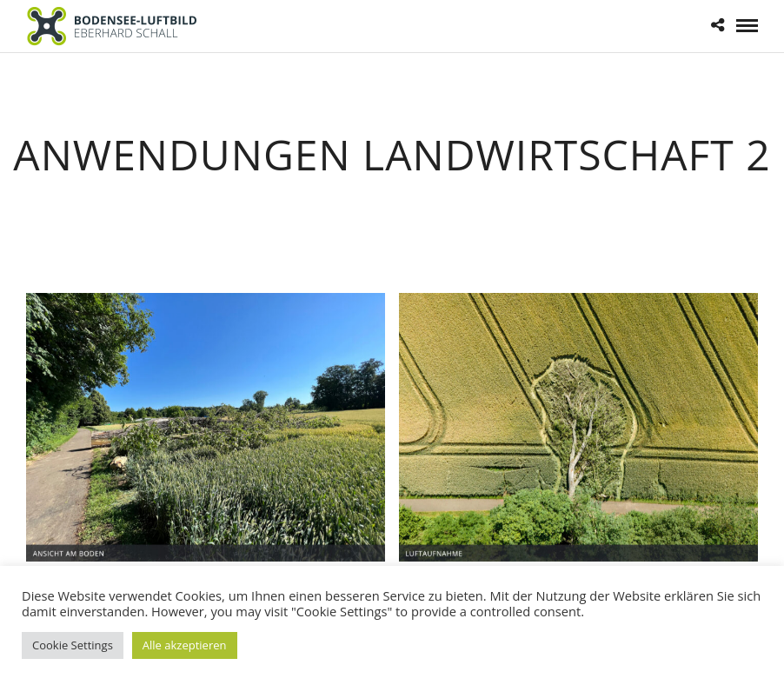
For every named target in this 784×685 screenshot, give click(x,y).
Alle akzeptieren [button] (185, 645)
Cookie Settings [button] (73, 645)
